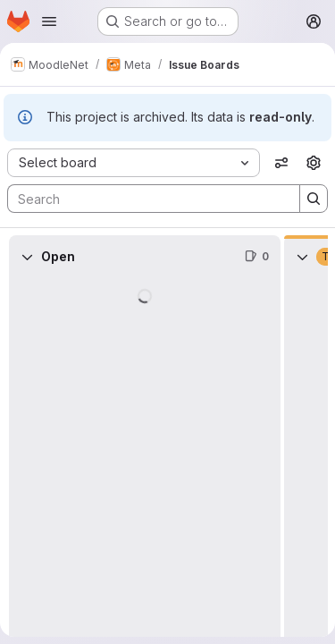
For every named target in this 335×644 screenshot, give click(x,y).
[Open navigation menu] (49, 21)
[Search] (145, 199)
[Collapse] (27, 257)
